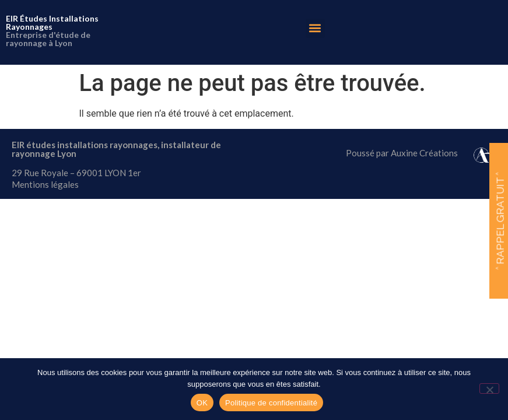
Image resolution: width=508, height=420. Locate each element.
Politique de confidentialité (271, 403)
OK (202, 403)
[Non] (489, 388)
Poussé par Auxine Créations (402, 153)
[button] (315, 28)
